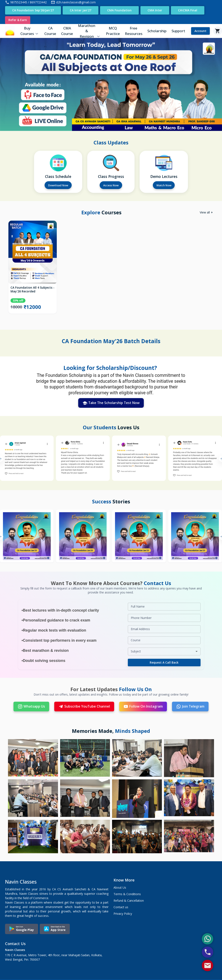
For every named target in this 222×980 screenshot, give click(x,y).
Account (200, 31)
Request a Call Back (164, 663)
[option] (33, 270)
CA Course (50, 31)
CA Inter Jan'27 (81, 10)
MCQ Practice (113, 31)
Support (178, 31)
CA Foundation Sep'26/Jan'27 (33, 10)
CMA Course (67, 31)
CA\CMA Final (188, 10)
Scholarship (157, 31)
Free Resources (134, 31)
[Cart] (218, 31)
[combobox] (164, 652)
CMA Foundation (119, 10)
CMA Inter (155, 10)
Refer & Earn (18, 20)
